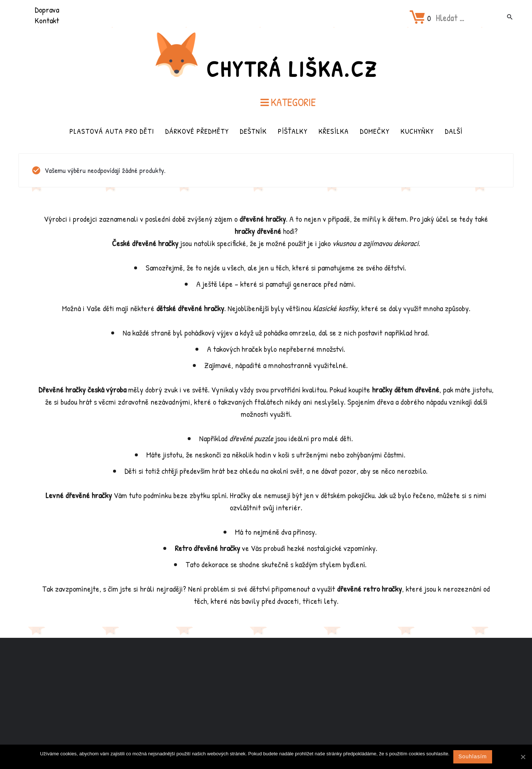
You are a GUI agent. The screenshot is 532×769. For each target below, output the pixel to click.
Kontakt (47, 20)
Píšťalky (293, 131)
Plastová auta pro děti (112, 131)
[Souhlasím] (523, 757)
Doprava (47, 10)
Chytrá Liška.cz (292, 69)
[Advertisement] (266, 696)
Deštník (253, 131)
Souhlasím (473, 756)
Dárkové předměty (197, 131)
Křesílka (334, 131)
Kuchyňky (417, 131)
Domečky (375, 131)
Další (454, 131)
